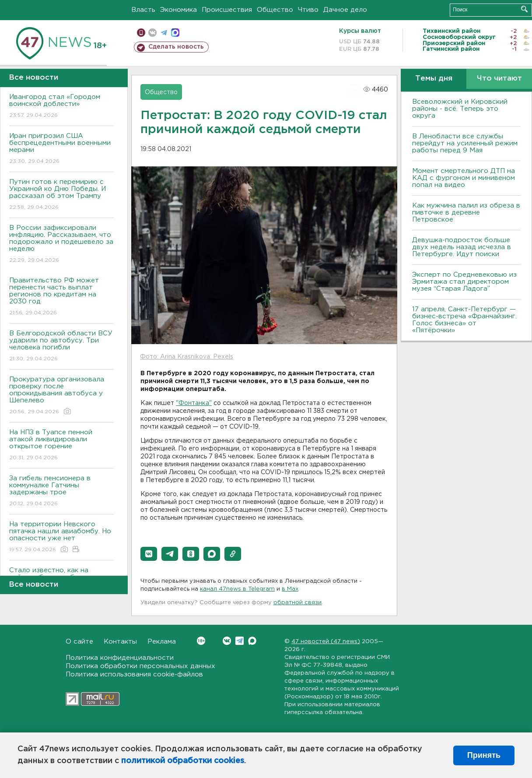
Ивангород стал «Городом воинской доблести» (61, 107)
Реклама (162, 642)
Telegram (240, 641)
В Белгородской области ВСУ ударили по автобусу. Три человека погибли (61, 347)
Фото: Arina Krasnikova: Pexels (187, 357)
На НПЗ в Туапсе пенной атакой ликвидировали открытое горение (61, 445)
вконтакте (152, 33)
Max (252, 641)
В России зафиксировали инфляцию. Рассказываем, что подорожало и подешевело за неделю (61, 245)
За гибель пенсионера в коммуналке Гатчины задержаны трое (61, 491)
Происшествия (227, 10)
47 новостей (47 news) (326, 642)
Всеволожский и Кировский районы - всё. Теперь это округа (460, 109)
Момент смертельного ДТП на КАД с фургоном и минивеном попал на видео (464, 178)
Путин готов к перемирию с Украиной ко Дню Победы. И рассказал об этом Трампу (61, 195)
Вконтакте (201, 641)
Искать (524, 9)
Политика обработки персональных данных (140, 666)
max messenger (175, 33)
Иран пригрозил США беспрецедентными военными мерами (61, 149)
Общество (275, 10)
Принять (484, 755)
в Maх (290, 589)
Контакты (120, 642)
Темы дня (434, 79)
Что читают (499, 79)
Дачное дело (345, 10)
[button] (149, 554)
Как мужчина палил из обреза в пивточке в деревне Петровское (466, 213)
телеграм (164, 33)
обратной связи (297, 603)
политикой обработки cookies (183, 761)
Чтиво (308, 10)
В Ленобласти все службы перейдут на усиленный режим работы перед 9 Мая (465, 143)
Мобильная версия (141, 33)
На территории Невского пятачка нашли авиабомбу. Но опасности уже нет (61, 537)
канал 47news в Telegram (237, 589)
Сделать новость (176, 47)
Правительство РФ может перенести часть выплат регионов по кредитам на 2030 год (61, 297)
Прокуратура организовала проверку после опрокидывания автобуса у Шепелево (61, 396)
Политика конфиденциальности (120, 658)
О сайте (79, 642)
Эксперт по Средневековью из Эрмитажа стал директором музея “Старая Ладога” (464, 282)
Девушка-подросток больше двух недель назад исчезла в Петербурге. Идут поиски (462, 247)
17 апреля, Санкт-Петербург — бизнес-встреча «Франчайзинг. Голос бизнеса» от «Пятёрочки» (464, 320)
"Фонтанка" (194, 403)
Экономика (178, 10)
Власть (143, 10)
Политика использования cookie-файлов (134, 674)
